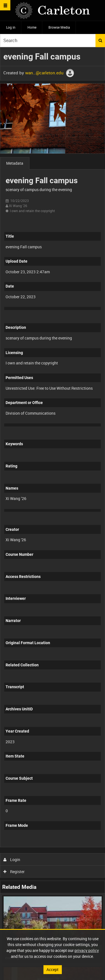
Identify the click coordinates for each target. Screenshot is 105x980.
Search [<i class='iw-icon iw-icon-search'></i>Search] (100, 40)
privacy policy (87, 950)
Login (12, 859)
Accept (53, 969)
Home (32, 27)
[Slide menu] (5, 5)
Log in (11, 27)
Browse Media (59, 27)
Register (14, 872)
